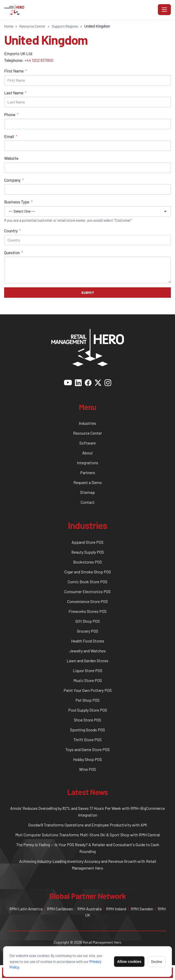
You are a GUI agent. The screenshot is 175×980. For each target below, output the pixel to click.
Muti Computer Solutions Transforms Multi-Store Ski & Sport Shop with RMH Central (87, 835)
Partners (88, 472)
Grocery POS (88, 631)
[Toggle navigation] (164, 10)
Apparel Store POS (87, 542)
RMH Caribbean (60, 909)
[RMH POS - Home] (80, 10)
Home (9, 26)
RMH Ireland (116, 909)
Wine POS (87, 769)
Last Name (15, 93)
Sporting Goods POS (87, 730)
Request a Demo (88, 482)
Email (11, 136)
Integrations (88, 463)
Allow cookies (129, 962)
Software (87, 443)
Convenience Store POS (87, 601)
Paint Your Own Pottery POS (88, 690)
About (87, 453)
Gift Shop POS (88, 621)
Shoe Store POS (87, 720)
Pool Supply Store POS (88, 710)
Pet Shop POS (87, 700)
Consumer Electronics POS (87, 591)
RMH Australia (89, 909)
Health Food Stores (88, 641)
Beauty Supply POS (88, 552)
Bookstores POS (87, 562)
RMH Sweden (142, 909)
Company (14, 180)
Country (13, 231)
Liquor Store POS (88, 670)
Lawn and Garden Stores (87, 661)
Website (11, 158)
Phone (11, 115)
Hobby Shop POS (87, 759)
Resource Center (32, 26)
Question (14, 253)
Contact (88, 502)
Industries (87, 423)
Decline (157, 961)
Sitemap (87, 492)
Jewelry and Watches (87, 651)
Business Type (18, 202)
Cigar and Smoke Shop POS (88, 572)
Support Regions (65, 26)
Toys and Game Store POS (87, 749)
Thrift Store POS (87, 740)
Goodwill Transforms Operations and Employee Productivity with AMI (88, 825)
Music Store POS (88, 680)
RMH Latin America (26, 909)
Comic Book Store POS (87, 582)
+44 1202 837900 (39, 60)
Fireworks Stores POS (87, 611)
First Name (16, 71)
